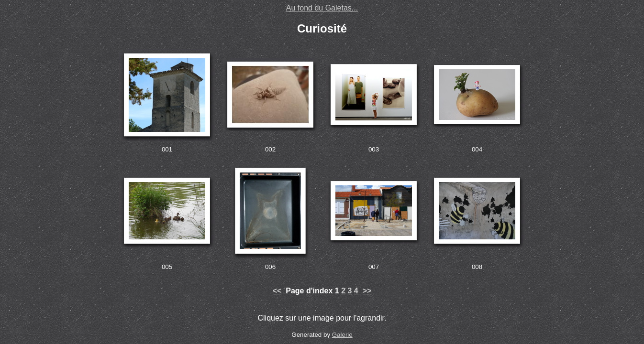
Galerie (342, 335)
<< (277, 291)
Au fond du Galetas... (322, 8)
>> (367, 291)
